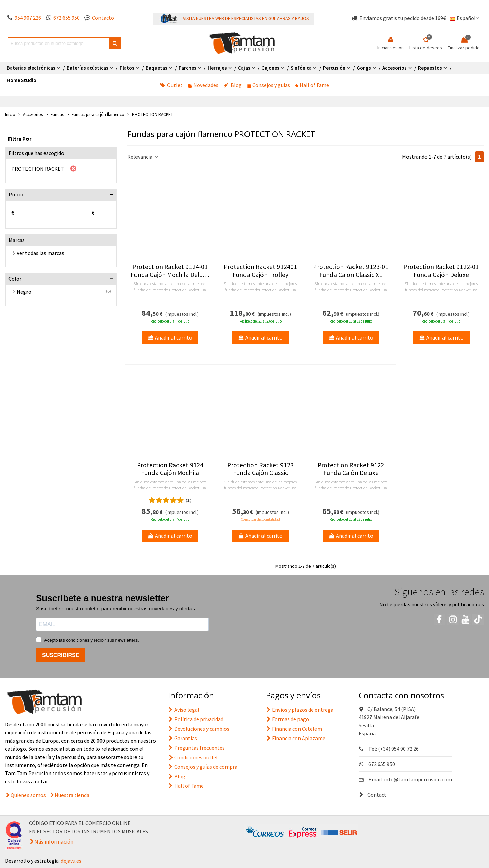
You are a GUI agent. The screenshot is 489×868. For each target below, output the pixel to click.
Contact (373, 795)
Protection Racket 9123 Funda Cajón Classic (260, 469)
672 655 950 (67, 18)
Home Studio (22, 80)
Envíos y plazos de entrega (300, 710)
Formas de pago (287, 719)
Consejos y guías (268, 85)
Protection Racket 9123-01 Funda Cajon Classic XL (351, 271)
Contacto (103, 18)
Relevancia (143, 157)
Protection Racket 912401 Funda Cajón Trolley (260, 271)
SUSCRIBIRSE (61, 655)
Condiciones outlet (193, 757)
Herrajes (217, 68)
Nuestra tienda (72, 795)
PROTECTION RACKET (38, 169)
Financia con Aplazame (296, 738)
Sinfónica (301, 68)
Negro (24, 292)
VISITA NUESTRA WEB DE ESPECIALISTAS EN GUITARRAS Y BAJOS (246, 18)
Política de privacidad (196, 719)
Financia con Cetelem (294, 729)
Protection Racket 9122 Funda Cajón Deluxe (351, 469)
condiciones (78, 640)
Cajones (270, 68)
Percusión (334, 68)
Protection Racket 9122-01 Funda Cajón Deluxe (441, 271)
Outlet (171, 85)
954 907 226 (28, 18)
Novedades (203, 85)
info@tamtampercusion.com (418, 779)
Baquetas (157, 68)
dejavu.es (71, 861)
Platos (127, 68)
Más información (54, 841)
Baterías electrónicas (31, 68)
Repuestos (430, 68)
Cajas (244, 68)
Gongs (364, 68)
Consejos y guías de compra (203, 767)
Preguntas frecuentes (196, 748)
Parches (187, 68)
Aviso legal (184, 710)
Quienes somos (28, 795)
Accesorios (395, 68)
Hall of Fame (312, 85)
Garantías (183, 738)
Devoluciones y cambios (199, 729)
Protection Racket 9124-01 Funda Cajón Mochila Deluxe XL (170, 271)
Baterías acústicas (87, 68)
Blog (233, 85)
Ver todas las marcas (40, 253)
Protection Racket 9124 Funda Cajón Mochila (170, 469)
